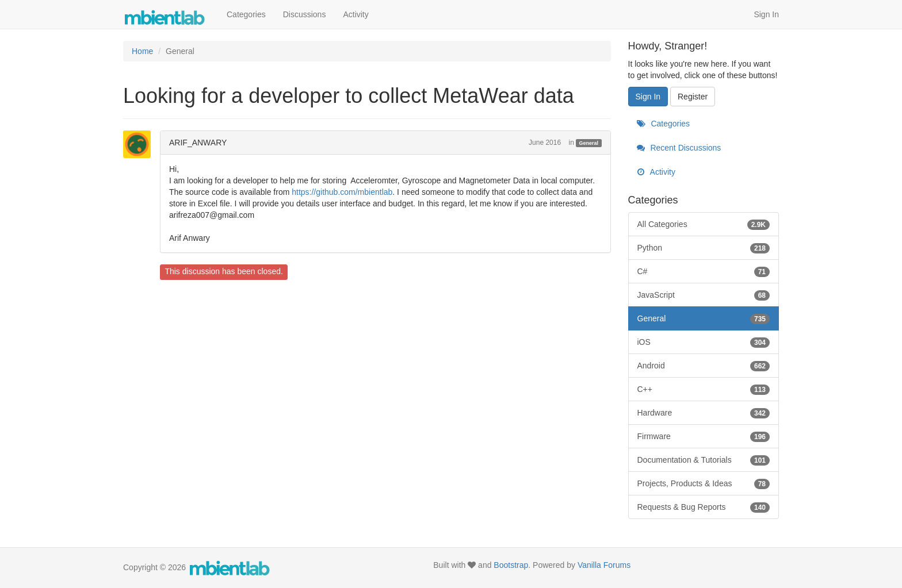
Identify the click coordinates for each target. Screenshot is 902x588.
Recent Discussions (679, 148)
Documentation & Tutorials (704, 460)
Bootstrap (511, 565)
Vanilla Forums (604, 565)
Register (693, 97)
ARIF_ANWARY (198, 143)
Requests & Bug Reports (704, 507)
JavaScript (704, 295)
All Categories (704, 224)
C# (704, 271)
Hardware (704, 413)
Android (704, 366)
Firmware (704, 436)
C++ (704, 389)
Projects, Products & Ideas (704, 483)
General (589, 143)
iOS (704, 342)
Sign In (766, 14)
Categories (246, 14)
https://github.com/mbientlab (342, 192)
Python (704, 248)
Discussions (305, 14)
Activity (356, 14)
